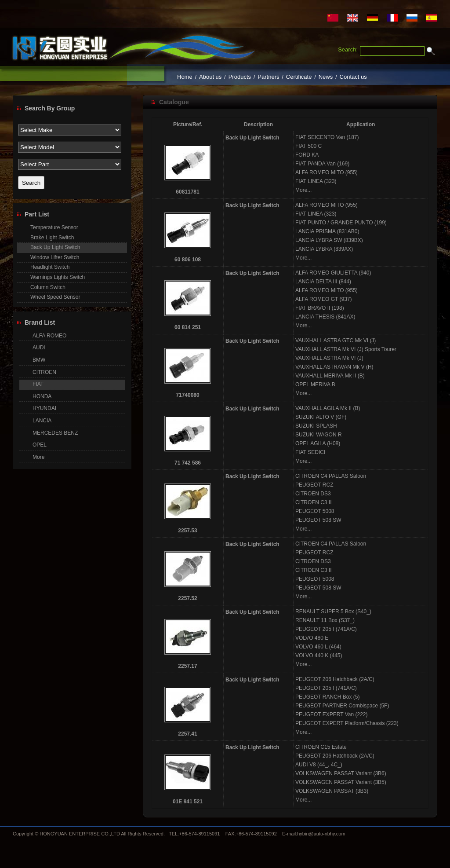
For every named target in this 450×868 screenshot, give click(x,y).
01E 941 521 (188, 802)
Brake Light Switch (52, 238)
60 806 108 (188, 260)
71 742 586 (188, 463)
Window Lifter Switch (55, 257)
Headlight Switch (50, 267)
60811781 (187, 192)
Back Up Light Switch (252, 138)
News (326, 77)
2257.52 (187, 598)
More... (303, 190)
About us (210, 77)
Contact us (353, 77)
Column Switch (48, 287)
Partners (268, 77)
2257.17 (187, 666)
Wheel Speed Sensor (55, 297)
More (38, 457)
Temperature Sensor (54, 227)
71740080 (187, 395)
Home (185, 77)
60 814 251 (188, 327)
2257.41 (187, 734)
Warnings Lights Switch (58, 277)
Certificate (299, 77)
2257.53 (187, 531)
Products (240, 77)
